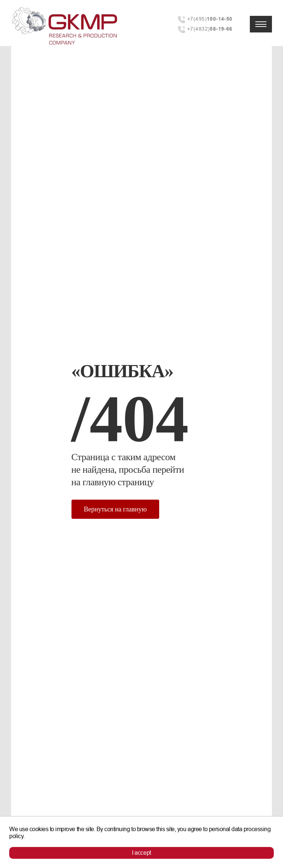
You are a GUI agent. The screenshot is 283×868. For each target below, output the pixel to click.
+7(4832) (210, 29)
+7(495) (210, 19)
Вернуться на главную (116, 509)
